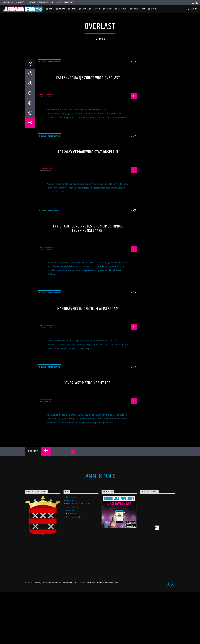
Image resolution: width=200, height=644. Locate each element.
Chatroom (96, 9)
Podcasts (20, 2)
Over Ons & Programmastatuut (40, 2)
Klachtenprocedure (64, 2)
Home (51, 9)
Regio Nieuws (54, 113)
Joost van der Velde (47, 146)
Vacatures (72, 565)
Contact (71, 562)
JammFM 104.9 (100, 528)
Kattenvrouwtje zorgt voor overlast (88, 129)
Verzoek (109, 9)
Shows (73, 9)
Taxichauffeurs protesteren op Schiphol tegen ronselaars (88, 280)
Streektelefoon (139, 9)
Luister (192, 9)
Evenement (122, 9)
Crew (84, 9)
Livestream (8, 2)
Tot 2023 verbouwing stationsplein (88, 204)
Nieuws (62, 9)
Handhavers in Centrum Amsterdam (88, 360)
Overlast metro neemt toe (88, 435)
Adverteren (73, 559)
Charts (154, 9)
